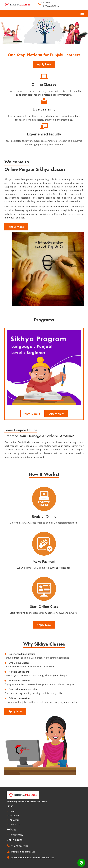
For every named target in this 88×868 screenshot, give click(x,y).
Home (11, 811)
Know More (16, 227)
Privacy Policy (15, 835)
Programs (13, 815)
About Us (13, 820)
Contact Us (14, 824)
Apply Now (44, 64)
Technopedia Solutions (13, 862)
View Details (33, 414)
